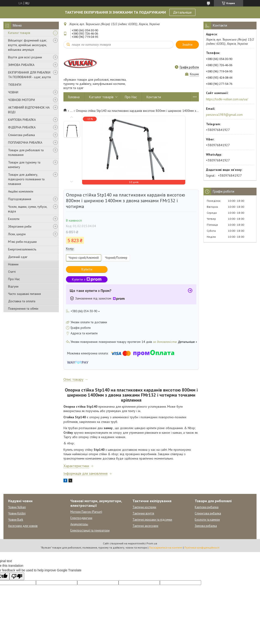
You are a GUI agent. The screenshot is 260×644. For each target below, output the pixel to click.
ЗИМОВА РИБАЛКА (21, 65)
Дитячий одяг (18, 257)
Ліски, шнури (17, 234)
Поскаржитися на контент (166, 548)
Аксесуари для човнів (23, 526)
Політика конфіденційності (202, 548)
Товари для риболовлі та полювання (26, 152)
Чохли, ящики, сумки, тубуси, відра (28, 209)
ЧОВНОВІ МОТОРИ (21, 100)
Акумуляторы (79, 524)
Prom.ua (152, 543)
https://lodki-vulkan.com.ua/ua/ (227, 99)
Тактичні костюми (144, 507)
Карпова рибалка (207, 507)
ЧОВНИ (13, 92)
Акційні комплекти (21, 191)
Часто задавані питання (24, 294)
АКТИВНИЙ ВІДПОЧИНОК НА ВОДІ (29, 110)
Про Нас (14, 279)
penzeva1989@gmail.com (224, 115)
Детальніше (182, 12)
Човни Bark (16, 520)
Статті (12, 272)
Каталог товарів (19, 33)
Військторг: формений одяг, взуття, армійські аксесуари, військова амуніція (27, 45)
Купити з (87, 279)
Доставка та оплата (22, 301)
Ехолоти (14, 219)
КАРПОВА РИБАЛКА (22, 120)
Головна (74, 97)
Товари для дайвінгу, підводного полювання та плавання (26, 179)
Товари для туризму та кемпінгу (24, 165)
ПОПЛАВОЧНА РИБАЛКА (25, 142)
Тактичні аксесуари (145, 526)
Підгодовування (20, 199)
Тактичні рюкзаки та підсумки (152, 520)
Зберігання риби (20, 226)
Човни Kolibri (17, 513)
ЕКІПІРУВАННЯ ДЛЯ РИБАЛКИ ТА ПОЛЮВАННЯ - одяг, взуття (29, 75)
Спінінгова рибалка (21, 135)
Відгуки (13, 286)
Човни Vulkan (17, 507)
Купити (87, 269)
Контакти (154, 97)
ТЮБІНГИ (15, 85)
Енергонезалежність (22, 249)
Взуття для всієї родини (25, 57)
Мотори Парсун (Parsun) (86, 512)
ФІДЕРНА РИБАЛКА (22, 127)
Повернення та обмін (23, 309)
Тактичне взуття (143, 513)
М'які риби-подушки (22, 242)
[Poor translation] (17, 576)
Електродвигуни (81, 518)
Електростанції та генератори (90, 530)
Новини (13, 264)
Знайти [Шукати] (187, 45)
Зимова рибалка (206, 526)
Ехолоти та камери (207, 520)
